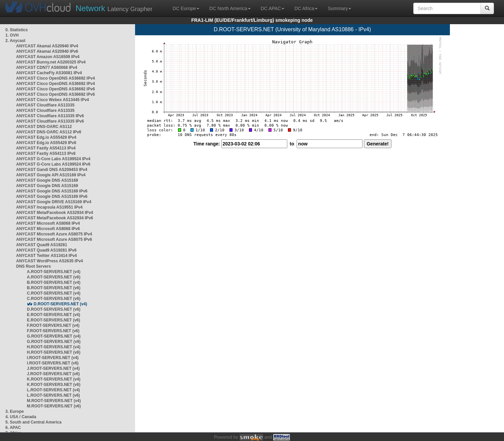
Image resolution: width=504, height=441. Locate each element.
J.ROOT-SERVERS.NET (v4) (53, 368)
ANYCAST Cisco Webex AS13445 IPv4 (53, 100)
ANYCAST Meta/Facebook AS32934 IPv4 (55, 213)
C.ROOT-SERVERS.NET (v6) (54, 299)
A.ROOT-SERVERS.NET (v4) (54, 272)
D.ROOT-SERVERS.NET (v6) (54, 309)
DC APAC (272, 8)
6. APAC (13, 428)
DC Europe (186, 8)
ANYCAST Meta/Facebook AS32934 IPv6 (55, 218)
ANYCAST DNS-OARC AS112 (44, 127)
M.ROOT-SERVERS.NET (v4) (54, 401)
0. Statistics (17, 30)
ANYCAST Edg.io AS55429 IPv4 (46, 137)
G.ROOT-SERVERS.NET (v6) (54, 342)
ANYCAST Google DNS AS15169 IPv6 (52, 191)
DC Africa (306, 8)
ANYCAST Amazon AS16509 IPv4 (48, 57)
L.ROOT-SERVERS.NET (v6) (53, 395)
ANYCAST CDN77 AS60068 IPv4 (47, 68)
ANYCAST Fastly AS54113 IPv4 (46, 148)
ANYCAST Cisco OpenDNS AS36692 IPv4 (55, 78)
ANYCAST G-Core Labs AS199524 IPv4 (53, 159)
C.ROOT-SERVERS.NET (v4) (54, 293)
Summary (339, 8)
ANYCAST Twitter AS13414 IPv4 (47, 256)
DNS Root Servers (33, 266)
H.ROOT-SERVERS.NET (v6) (54, 352)
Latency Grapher (114, 8)
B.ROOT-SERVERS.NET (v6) (54, 288)
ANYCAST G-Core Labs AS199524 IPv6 (53, 164)
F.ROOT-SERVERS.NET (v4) (53, 325)
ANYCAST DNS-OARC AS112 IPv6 (49, 132)
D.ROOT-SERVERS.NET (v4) (60, 304)
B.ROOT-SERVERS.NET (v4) (54, 282)
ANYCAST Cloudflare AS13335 (45, 105)
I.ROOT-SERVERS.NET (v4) (53, 358)
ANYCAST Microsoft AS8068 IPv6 (48, 229)
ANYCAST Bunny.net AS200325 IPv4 (51, 62)
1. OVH (12, 35)
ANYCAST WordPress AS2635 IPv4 (50, 261)
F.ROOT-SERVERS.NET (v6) (53, 331)
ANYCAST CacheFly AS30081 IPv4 (49, 73)
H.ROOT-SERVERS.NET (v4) (54, 347)
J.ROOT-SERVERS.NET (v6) (53, 374)
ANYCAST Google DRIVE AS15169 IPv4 (54, 202)
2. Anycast (15, 41)
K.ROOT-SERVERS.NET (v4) (54, 379)
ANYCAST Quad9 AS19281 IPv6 (46, 250)
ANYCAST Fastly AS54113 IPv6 (46, 153)
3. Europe (15, 411)
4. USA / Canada (21, 417)
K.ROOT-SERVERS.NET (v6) (54, 385)
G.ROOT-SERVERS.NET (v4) (54, 336)
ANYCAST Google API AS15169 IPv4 (51, 175)
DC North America (230, 8)
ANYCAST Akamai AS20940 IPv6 (47, 51)
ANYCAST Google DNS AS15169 (47, 180)
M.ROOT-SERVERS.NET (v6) (54, 406)
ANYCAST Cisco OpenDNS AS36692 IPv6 (55, 89)
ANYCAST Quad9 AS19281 (42, 245)
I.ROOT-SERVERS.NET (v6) (53, 363)
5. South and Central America (33, 422)
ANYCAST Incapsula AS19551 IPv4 (49, 207)
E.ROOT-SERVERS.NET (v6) (53, 320)
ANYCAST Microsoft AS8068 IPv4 (48, 223)
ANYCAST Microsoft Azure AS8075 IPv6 (54, 239)
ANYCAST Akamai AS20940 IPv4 (47, 46)
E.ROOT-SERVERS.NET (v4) (53, 315)
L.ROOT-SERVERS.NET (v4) (53, 390)
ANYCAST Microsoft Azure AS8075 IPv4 (54, 234)
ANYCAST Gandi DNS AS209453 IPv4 (52, 170)
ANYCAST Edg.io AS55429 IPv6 (46, 143)
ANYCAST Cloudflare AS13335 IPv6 (50, 116)
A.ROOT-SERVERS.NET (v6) (54, 277)
